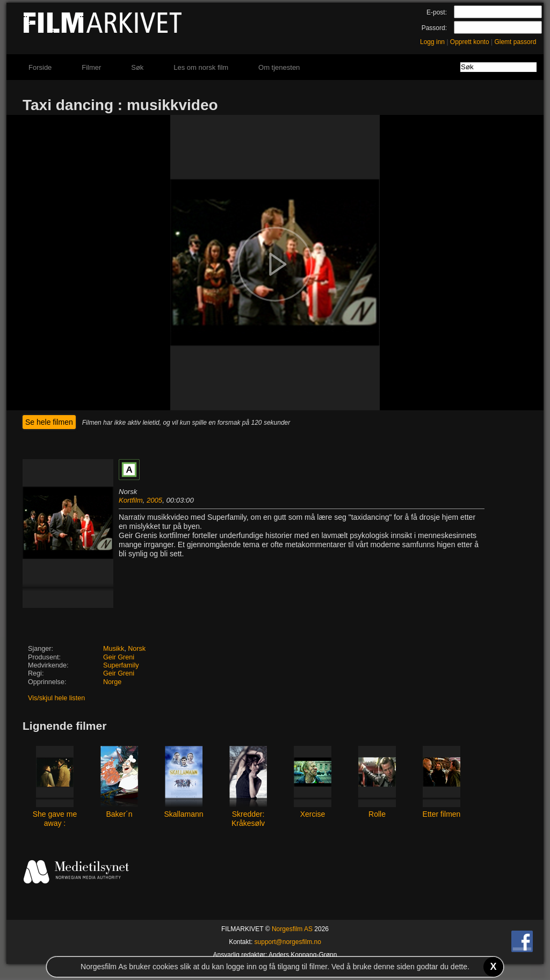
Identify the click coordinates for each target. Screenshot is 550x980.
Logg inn (432, 42)
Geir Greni (119, 657)
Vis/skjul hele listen (56, 698)
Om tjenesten (279, 67)
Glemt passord (515, 42)
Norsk (137, 649)
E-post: (437, 12)
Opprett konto (470, 42)
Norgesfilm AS (292, 929)
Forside (40, 67)
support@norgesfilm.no (288, 942)
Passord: (434, 28)
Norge (112, 682)
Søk (137, 67)
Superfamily (121, 665)
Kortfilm (131, 500)
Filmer (91, 67)
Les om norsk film (201, 67)
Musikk (114, 649)
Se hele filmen (49, 422)
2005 (154, 500)
